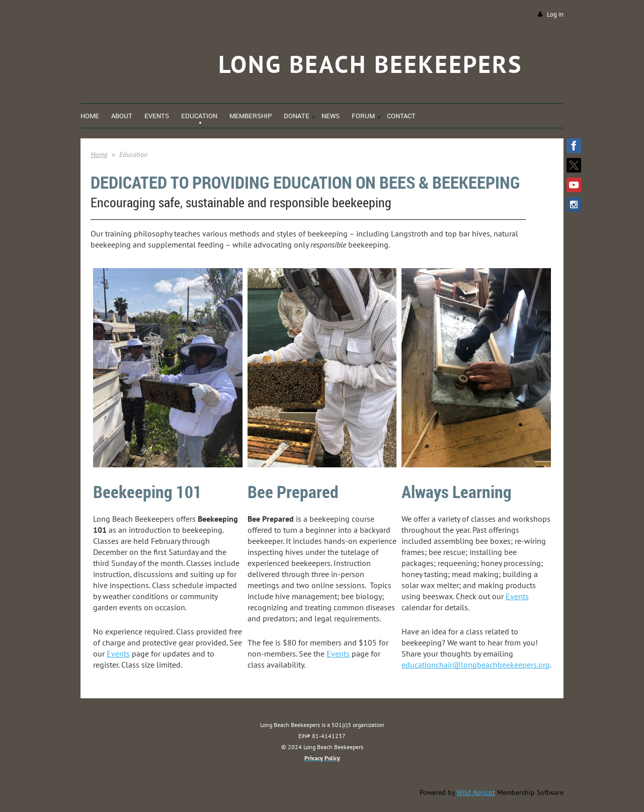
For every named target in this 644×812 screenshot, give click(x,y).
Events (118, 654)
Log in (555, 14)
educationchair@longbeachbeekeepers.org (476, 665)
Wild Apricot (476, 792)
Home (99, 154)
